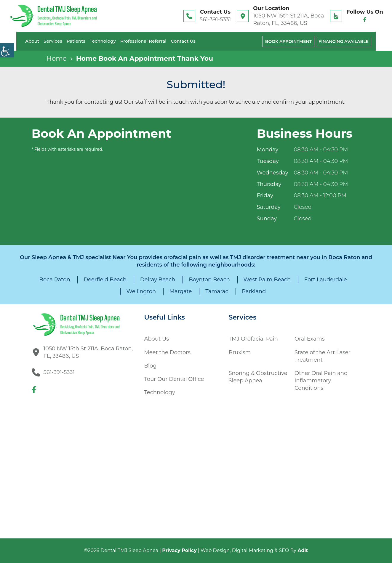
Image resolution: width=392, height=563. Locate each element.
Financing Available (344, 41)
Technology (103, 41)
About (32, 41)
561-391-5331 (215, 20)
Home (57, 58)
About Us (157, 339)
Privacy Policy (179, 550)
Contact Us (183, 41)
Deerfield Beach (105, 280)
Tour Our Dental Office (174, 379)
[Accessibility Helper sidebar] (7, 50)
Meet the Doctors (168, 352)
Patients (76, 41)
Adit (303, 550)
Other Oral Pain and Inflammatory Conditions (321, 381)
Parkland (254, 291)
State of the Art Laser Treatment (323, 356)
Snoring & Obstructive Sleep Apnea (258, 377)
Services (53, 41)
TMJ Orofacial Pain (253, 339)
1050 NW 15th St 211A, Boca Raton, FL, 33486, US (288, 19)
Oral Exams (309, 339)
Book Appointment (289, 41)
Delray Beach (158, 280)
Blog (151, 366)
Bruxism (240, 352)
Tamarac (217, 291)
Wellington (141, 291)
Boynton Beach (209, 280)
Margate (181, 291)
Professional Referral (143, 41)
